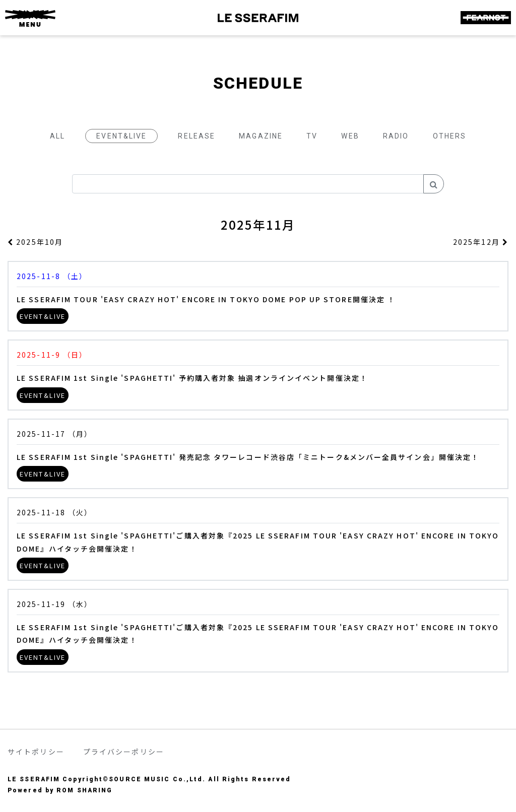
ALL (57, 136)
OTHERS (450, 136)
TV (312, 136)
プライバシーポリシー (124, 752)
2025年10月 (35, 242)
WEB (350, 136)
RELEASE (197, 136)
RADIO (396, 136)
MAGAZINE (261, 136)
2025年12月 (481, 242)
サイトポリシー (36, 752)
